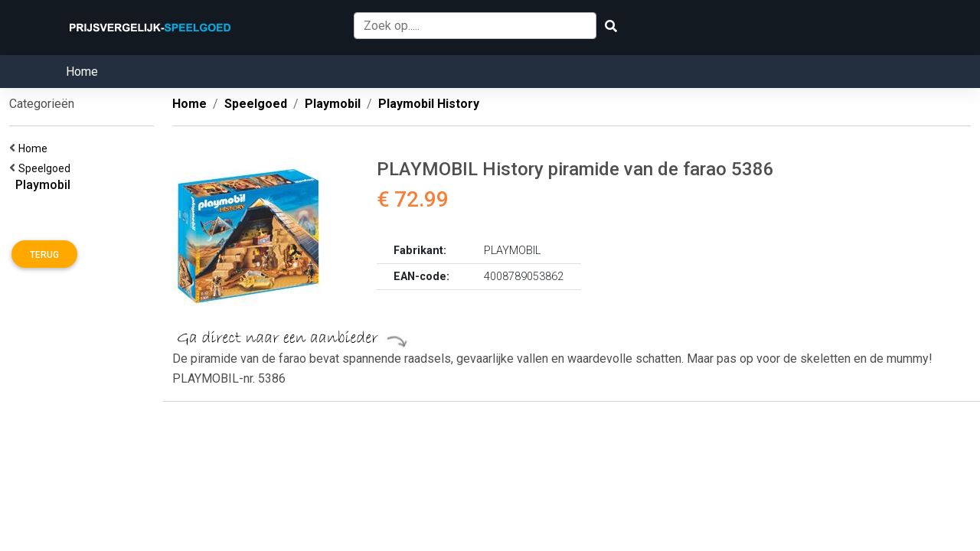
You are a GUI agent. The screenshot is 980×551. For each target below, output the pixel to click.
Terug (44, 255)
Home (82, 72)
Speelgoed (47, 168)
